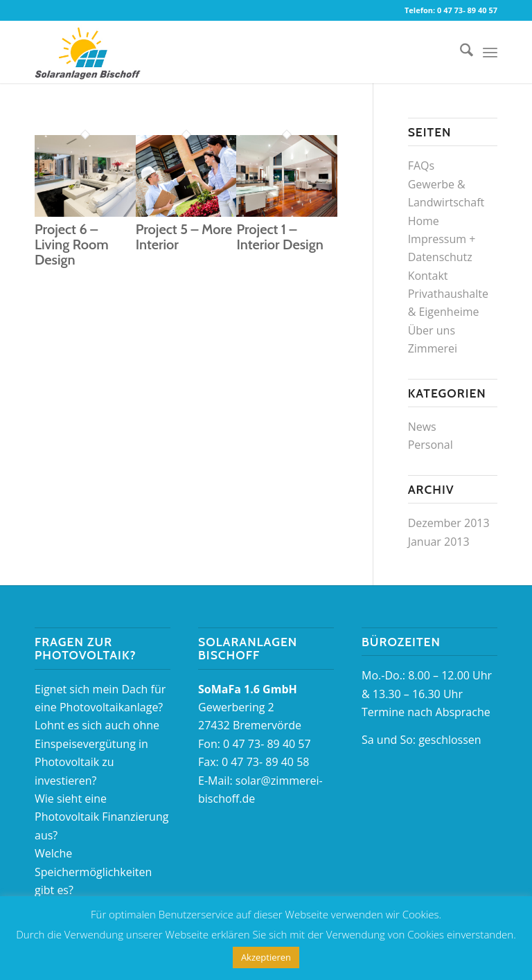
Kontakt (428, 276)
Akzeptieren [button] (266, 957)
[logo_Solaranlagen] (88, 52)
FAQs (421, 166)
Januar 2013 (439, 542)
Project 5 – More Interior (184, 237)
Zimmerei (433, 348)
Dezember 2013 (449, 523)
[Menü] (490, 52)
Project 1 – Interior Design (280, 237)
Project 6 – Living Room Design (72, 244)
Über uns (432, 330)
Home (424, 221)
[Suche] (460, 52)
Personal (431, 445)
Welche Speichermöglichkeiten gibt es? (93, 872)
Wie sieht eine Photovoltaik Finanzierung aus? (101, 817)
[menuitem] (460, 52)
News (422, 427)
